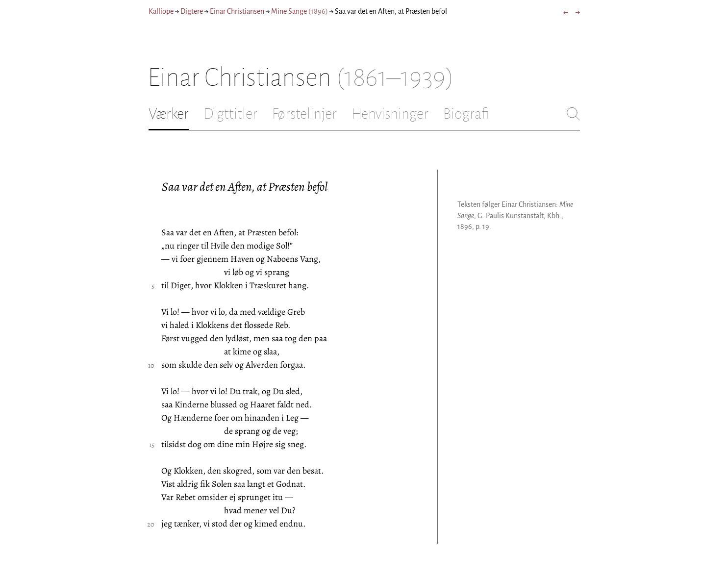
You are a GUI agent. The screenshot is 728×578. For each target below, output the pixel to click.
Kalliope (161, 11)
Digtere (192, 11)
